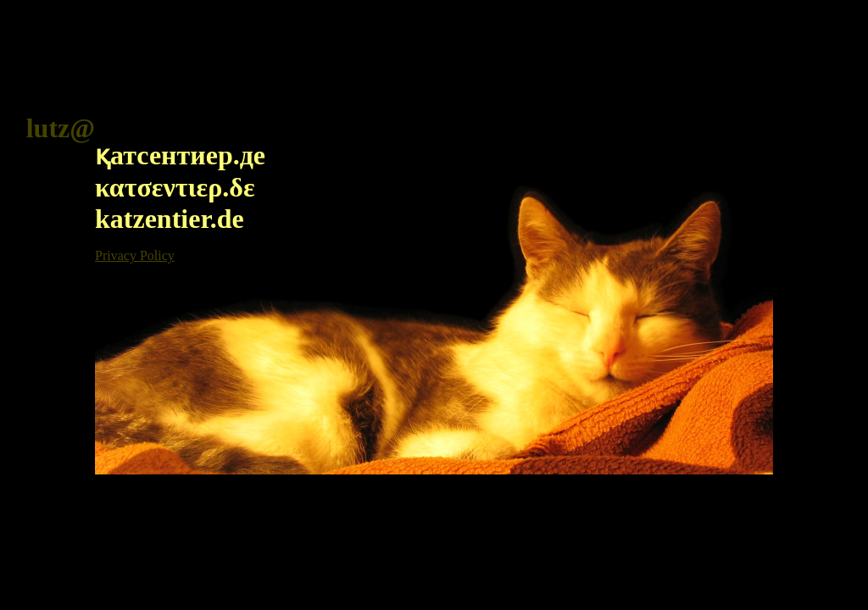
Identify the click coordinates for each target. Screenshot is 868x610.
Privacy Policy (135, 255)
